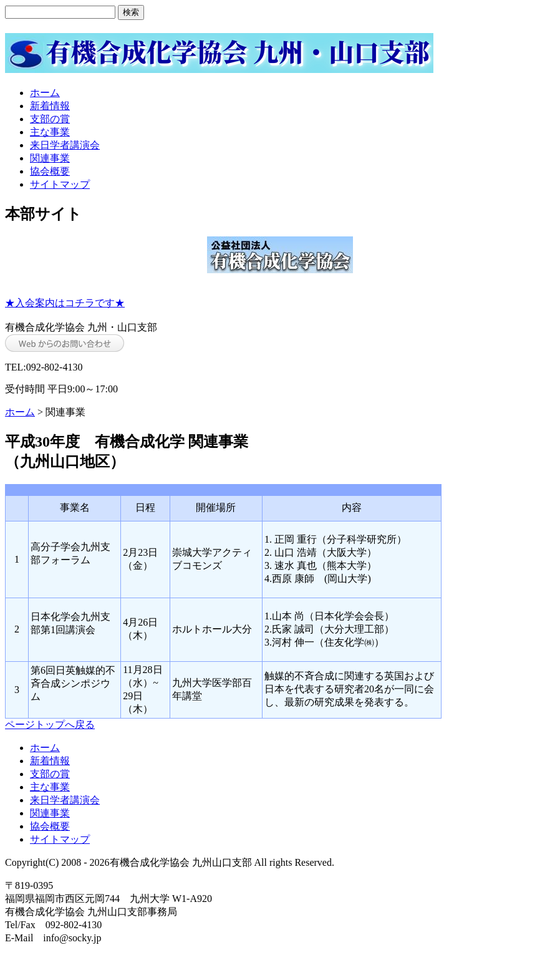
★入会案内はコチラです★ (65, 303)
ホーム (45, 93)
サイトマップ (60, 184)
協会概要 (50, 171)
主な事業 (50, 132)
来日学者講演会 (65, 145)
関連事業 (50, 158)
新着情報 (50, 106)
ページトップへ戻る (50, 725)
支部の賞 (50, 119)
